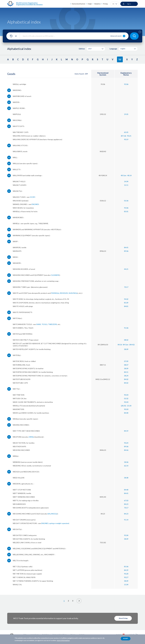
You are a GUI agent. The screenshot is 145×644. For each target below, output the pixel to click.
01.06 (126, 201)
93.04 (126, 535)
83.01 (126, 211)
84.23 (126, 504)
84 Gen (126, 345)
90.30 (126, 395)
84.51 (126, 372)
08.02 (126, 340)
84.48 (126, 413)
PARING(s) (55, 293)
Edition (82, 49)
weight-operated (63, 523)
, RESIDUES (64, 293)
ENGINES (35, 204)
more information (63, 640)
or (55, 523)
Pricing (105, 4)
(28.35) (124, 406)
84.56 (120, 345)
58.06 (126, 462)
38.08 (126, 478)
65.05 (126, 132)
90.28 (126, 574)
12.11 (126, 185)
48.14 (129, 175)
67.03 (126, 500)
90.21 (129, 136)
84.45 (126, 247)
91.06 (126, 328)
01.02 (126, 398)
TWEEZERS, (53, 324)
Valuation (97, 4)
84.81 (126, 306)
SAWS (39, 324)
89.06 (126, 251)
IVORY (32, 197)
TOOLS (44, 324)
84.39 (126, 570)
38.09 (126, 349)
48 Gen (124, 175)
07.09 (126, 361)
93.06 (126, 84)
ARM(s (31, 437)
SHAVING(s (73, 293)
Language (113, 49)
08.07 (126, 365)
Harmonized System (78, 4)
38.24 (126, 376)
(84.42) (132, 345)
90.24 (126, 443)
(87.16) (124, 136)
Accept (126, 639)
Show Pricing (123, 618)
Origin (90, 4)
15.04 (126, 585)
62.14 (126, 466)
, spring (51, 523)
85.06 (126, 567)
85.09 (126, 303)
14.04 (126, 181)
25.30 (129, 406)
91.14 (126, 520)
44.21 (126, 269)
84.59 (126, 431)
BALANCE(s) (52, 514)
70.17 (126, 287)
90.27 (126, 577)
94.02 (126, 299)
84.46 (126, 450)
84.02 (126, 379)
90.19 (126, 139)
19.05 (126, 114)
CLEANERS (55, 275)
